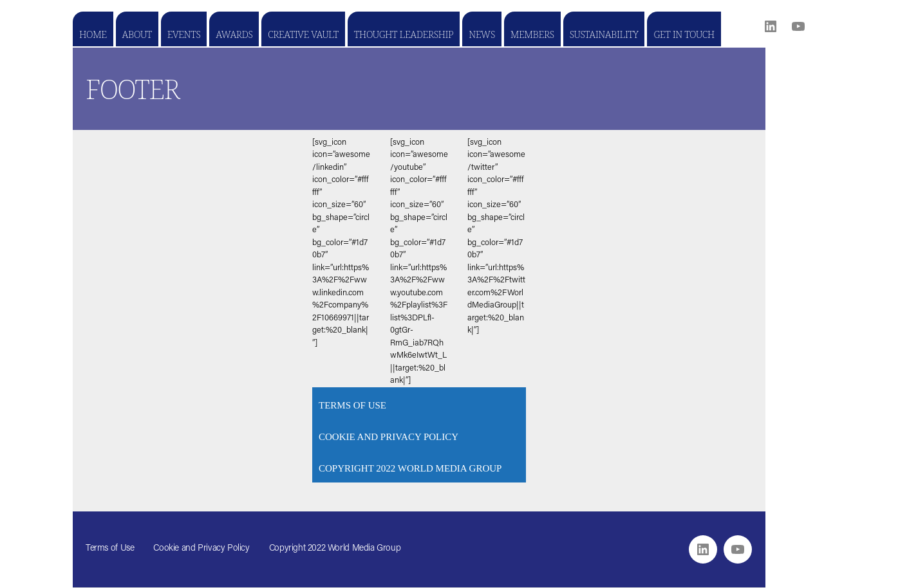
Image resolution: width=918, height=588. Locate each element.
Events (184, 34)
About (137, 34)
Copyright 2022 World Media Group (410, 468)
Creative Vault (303, 34)
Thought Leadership (404, 34)
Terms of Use (352, 405)
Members (532, 34)
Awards (234, 34)
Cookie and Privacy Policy (389, 437)
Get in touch (684, 34)
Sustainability (604, 34)
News (482, 34)
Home (93, 34)
